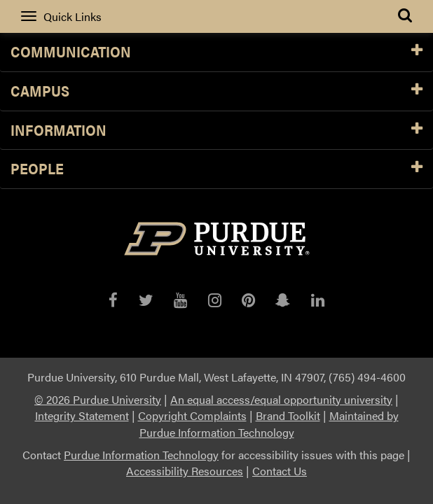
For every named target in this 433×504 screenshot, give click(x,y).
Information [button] (216, 131)
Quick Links (61, 16)
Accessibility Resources (185, 471)
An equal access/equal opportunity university (281, 399)
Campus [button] (216, 91)
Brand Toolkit (288, 415)
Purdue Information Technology (141, 455)
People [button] (216, 169)
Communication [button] (216, 52)
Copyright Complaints (192, 415)
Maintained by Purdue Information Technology (269, 424)
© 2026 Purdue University (98, 399)
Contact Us (280, 471)
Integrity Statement (82, 415)
